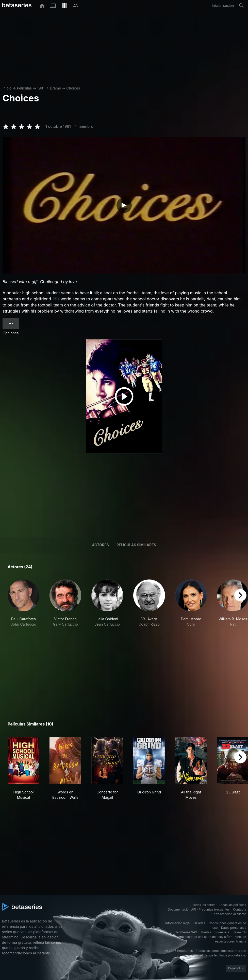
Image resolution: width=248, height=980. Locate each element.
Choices (73, 88)
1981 (41, 88)
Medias (206, 932)
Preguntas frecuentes (214, 909)
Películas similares (136, 545)
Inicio (7, 88)
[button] (23, 603)
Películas (24, 88)
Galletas (200, 923)
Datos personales (234, 928)
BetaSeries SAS (186, 932)
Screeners (222, 932)
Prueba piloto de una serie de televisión (202, 937)
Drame (55, 88)
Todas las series (204, 905)
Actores (100, 545)
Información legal (178, 923)
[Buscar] (241, 6)
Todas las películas (232, 905)
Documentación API (182, 909)
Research (239, 932)
